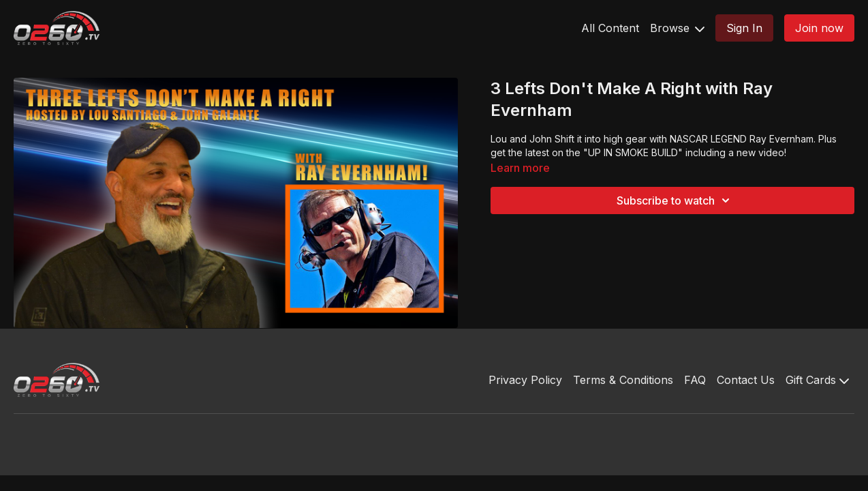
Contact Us (746, 380)
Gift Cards (817, 380)
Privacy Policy (525, 380)
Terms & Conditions (623, 380)
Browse (677, 28)
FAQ (695, 380)
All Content (610, 28)
